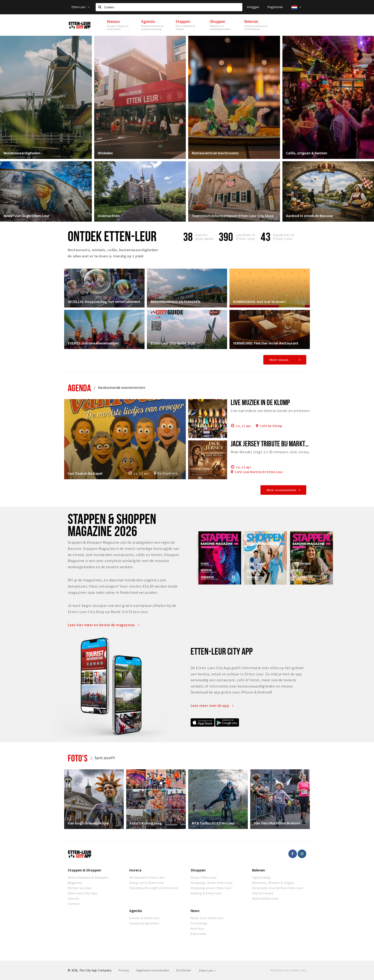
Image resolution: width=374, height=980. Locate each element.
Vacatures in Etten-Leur (284, 237)
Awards (73, 898)
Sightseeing (261, 877)
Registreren (275, 7)
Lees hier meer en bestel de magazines (104, 625)
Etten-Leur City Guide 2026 (173, 343)
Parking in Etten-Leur (206, 893)
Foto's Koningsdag (146, 823)
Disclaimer (184, 970)
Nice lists (198, 928)
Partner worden (80, 888)
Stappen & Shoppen (84, 870)
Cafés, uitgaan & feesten (307, 153)
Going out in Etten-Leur (147, 883)
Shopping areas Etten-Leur (211, 888)
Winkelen (105, 153)
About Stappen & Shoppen (88, 877)
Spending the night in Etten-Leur (154, 888)
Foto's (78, 758)
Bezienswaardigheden (22, 153)
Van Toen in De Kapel (85, 473)
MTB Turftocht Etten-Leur (213, 823)
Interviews (199, 934)
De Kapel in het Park (170, 473)
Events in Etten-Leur (145, 918)
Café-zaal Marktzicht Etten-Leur (259, 472)
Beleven (259, 870)
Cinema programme (144, 923)
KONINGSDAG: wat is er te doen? (260, 302)
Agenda (79, 388)
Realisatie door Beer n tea (288, 970)
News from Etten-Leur (207, 918)
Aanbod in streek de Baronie (309, 216)
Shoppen (198, 870)
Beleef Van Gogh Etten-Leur (27, 216)
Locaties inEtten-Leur (246, 237)
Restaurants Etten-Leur (147, 877)
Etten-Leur (81, 7)
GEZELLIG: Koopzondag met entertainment (104, 302)
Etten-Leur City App (83, 893)
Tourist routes (263, 893)
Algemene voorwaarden (153, 970)
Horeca (135, 870)
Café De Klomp (271, 426)
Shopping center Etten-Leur (212, 883)
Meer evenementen (282, 490)
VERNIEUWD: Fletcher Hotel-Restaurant (266, 343)
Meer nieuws (279, 360)
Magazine (75, 883)
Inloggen (253, 7)
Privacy (124, 970)
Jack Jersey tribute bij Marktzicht (274, 443)
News (195, 911)
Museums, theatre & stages (273, 883)
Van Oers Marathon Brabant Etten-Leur (280, 823)
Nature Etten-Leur (266, 898)
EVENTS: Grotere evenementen (93, 343)
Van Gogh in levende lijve (88, 823)
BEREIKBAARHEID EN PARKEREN (175, 302)
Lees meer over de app (212, 705)
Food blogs (199, 923)
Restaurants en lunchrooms (215, 153)
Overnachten (109, 216)
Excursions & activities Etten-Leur (278, 888)
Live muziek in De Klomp (260, 402)
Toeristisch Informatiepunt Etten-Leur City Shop (233, 216)
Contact (74, 904)
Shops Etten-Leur (204, 877)
